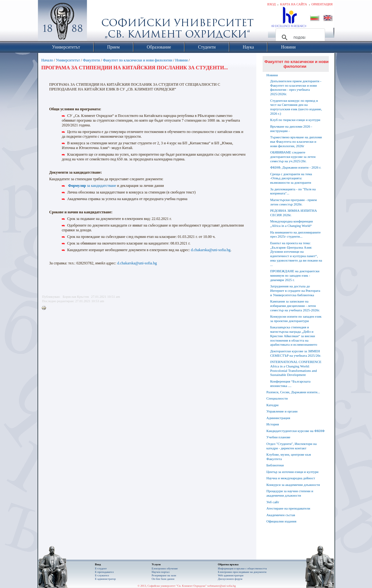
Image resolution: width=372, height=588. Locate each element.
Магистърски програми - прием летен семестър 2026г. (294, 202)
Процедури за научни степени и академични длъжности (290, 493)
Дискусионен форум (230, 579)
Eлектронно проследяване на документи (242, 572)
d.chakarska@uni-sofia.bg (211, 250)
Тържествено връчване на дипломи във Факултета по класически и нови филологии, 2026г (296, 141)
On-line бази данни (163, 579)
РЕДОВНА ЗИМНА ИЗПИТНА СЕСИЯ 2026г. (294, 213)
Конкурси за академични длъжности (293, 485)
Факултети (91, 60)
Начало (47, 60)
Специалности (277, 398)
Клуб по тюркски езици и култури (295, 120)
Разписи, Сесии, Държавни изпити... (293, 392)
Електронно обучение (165, 568)
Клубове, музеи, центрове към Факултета (289, 457)
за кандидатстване (92, 186)
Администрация (278, 418)
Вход (272, 4)
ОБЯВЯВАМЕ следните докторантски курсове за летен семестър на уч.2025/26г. (293, 157)
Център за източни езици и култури (292, 472)
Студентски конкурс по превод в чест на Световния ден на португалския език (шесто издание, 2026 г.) (296, 107)
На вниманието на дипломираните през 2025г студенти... (295, 234)
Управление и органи (282, 411)
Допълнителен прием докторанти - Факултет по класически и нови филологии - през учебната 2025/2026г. (296, 87)
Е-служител (102, 575)
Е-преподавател (104, 572)
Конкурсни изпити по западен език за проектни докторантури (296, 319)
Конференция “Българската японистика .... (290, 383)
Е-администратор (105, 579)
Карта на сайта (293, 4)
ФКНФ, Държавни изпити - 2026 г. (296, 167)
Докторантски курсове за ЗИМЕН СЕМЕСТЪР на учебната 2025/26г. (296, 353)
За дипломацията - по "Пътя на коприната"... (293, 191)
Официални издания (281, 521)
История (273, 424)
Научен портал (160, 572)
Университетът (68, 60)
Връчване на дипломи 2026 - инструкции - (291, 129)
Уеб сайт (273, 502)
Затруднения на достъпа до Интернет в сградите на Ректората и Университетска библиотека (295, 291)
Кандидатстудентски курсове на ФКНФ (296, 431)
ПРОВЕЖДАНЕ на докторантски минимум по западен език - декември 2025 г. (295, 275)
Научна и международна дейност (291, 478)
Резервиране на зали (164, 575)
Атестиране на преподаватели (288, 508)
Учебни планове (278, 437)
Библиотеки (275, 465)
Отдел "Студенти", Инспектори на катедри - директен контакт (291, 446)
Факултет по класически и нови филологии (137, 60)
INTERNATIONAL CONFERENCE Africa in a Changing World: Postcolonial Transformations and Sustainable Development (296, 368)
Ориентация (322, 4)
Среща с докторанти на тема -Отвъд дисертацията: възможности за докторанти (291, 178)
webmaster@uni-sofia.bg (221, 586)
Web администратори (231, 575)
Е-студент (101, 568)
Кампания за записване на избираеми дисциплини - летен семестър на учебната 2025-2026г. (295, 306)
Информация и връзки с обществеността (242, 568)
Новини (182, 60)
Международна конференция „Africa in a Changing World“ (291, 223)
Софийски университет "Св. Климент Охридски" (98, 22)
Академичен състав (281, 515)
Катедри (272, 405)
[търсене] (299, 37)
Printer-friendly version (45, 308)
